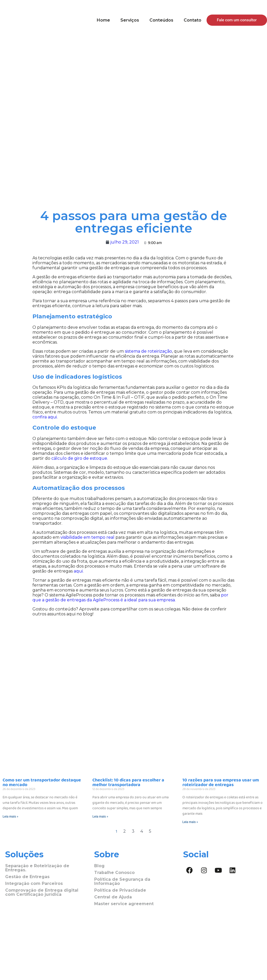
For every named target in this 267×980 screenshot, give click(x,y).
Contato (193, 20)
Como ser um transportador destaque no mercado (42, 782)
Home (103, 20)
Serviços (130, 20)
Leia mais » (10, 817)
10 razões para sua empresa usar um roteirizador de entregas (221, 782)
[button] (237, 20)
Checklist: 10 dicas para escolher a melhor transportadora (128, 782)
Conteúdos (161, 20)
